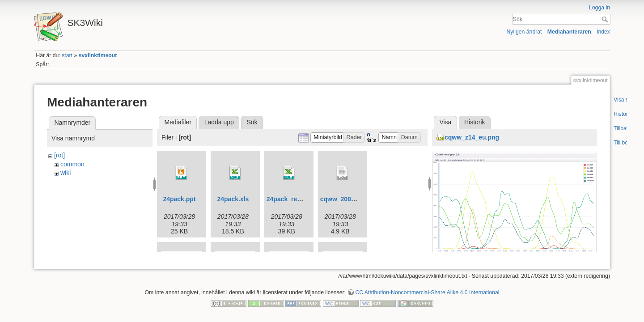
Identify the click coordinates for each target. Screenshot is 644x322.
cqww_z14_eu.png (472, 137)
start (67, 55)
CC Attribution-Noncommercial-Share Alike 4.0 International (427, 292)
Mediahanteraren (569, 32)
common (72, 164)
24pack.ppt (179, 199)
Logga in (600, 8)
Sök (606, 19)
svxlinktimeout (98, 55)
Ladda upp (219, 122)
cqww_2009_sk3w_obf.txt (358, 199)
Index (603, 32)
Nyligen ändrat (524, 32)
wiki (66, 173)
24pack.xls (233, 199)
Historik (475, 122)
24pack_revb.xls (291, 199)
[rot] (59, 155)
